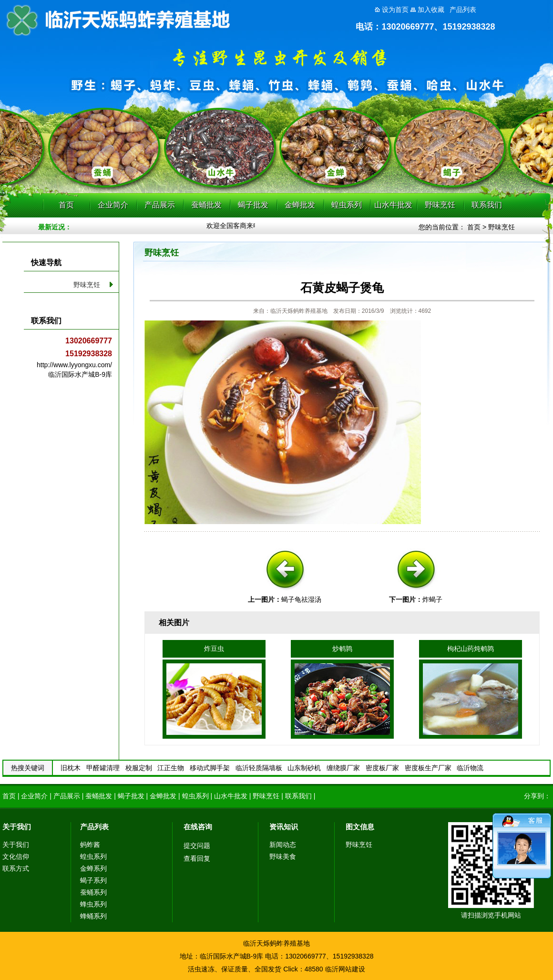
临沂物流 (470, 768)
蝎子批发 (253, 205)
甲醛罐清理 (103, 768)
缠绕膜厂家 (343, 768)
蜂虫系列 (93, 904)
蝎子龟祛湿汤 (301, 599)
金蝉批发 (300, 205)
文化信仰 (16, 856)
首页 (66, 205)
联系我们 (487, 205)
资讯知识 (284, 827)
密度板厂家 (382, 768)
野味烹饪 (440, 205)
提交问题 (197, 846)
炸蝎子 (432, 599)
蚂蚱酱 (90, 845)
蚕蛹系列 (93, 892)
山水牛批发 (393, 205)
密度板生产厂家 (428, 768)
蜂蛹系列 (93, 916)
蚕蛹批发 (206, 205)
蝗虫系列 (347, 205)
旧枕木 (71, 768)
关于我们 (17, 827)
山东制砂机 (304, 768)
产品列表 (94, 827)
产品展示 (160, 205)
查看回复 (197, 858)
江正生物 (171, 768)
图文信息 (360, 827)
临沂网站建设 (345, 969)
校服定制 (139, 768)
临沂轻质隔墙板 (259, 768)
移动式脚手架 (210, 768)
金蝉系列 (93, 868)
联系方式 (16, 868)
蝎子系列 (93, 880)
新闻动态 (283, 845)
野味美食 (283, 856)
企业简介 (113, 205)
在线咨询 (198, 827)
